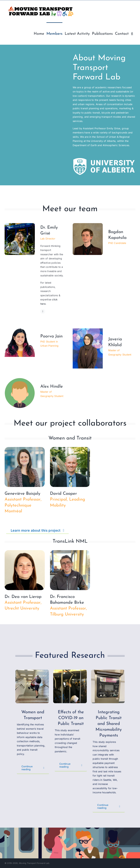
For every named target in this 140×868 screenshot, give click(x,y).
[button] (132, 33)
